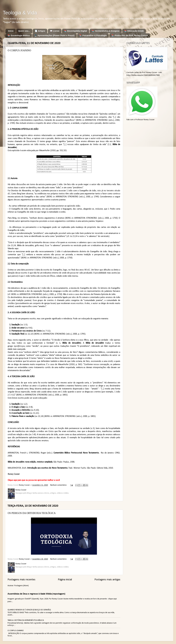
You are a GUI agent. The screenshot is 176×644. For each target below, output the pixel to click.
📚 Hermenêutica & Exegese (106, 31)
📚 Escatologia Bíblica (19, 35)
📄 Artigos (40, 31)
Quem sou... (24, 31)
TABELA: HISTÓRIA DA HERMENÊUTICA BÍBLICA (26, 620)
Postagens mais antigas (107, 580)
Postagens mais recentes (21, 580)
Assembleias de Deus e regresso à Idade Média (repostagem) (36, 594)
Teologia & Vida (20, 13)
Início (11, 31)
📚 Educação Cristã (134, 31)
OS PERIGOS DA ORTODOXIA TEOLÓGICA (32, 513)
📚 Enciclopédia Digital (75, 31)
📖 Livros (55, 31)
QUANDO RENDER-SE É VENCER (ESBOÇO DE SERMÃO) (29, 610)
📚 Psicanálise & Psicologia (93, 35)
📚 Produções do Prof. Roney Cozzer (130, 35)
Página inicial (65, 580)
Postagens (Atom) (21, 586)
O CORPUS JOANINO (19, 50)
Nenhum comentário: (59, 485)
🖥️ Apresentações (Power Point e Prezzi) (54, 35)
